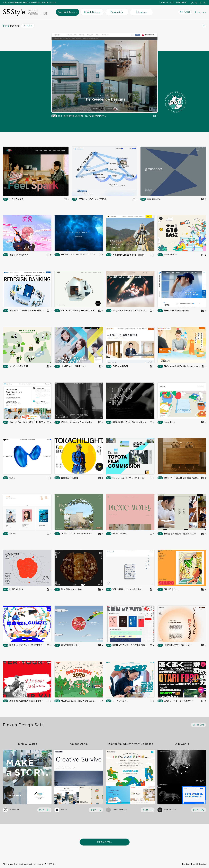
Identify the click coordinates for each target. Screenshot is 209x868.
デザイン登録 (185, 12)
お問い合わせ (181, 2)
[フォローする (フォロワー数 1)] (148, 810)
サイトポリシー (50, 864)
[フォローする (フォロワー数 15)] (199, 810)
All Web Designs (92, 12)
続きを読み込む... (105, 842)
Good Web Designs (67, 12)
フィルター (28, 26)
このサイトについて (167, 2)
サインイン (200, 12)
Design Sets (117, 12)
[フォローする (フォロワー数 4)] (44, 810)
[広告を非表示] (204, 849)
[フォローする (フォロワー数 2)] (96, 810)
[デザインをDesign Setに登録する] (155, 116)
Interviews (142, 12)
